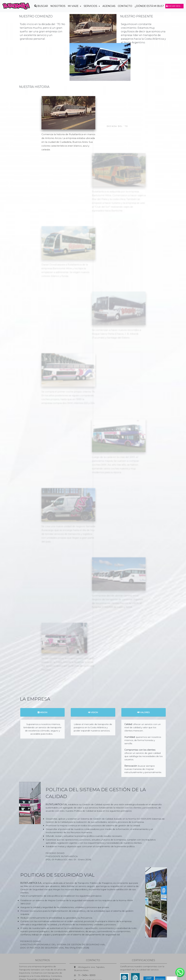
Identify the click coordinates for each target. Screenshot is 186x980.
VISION (93, 683)
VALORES (143, 683)
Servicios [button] (91, 6)
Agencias (109, 6)
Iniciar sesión (175, 6)
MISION (42, 683)
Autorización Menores (129, 967)
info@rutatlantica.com (90, 951)
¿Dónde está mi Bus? (149, 6)
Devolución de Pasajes (117, 970)
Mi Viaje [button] (73, 6)
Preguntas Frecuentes (77, 967)
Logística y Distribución (90, 970)
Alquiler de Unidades (154, 967)
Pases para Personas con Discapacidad (42, 967)
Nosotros (58, 6)
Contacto (125, 6)
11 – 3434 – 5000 (87, 946)
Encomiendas (67, 970)
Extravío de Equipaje (103, 967)
